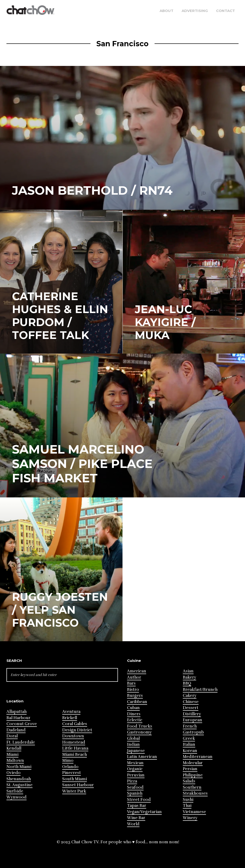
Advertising (195, 11)
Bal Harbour (18, 718)
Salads (189, 781)
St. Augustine (19, 785)
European (192, 720)
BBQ (187, 683)
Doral (12, 736)
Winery (190, 818)
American (137, 671)
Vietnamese (194, 812)
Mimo (68, 760)
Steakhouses (195, 793)
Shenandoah (19, 779)
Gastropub (193, 732)
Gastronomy (139, 732)
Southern (192, 787)
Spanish (135, 793)
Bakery (189, 677)
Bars (131, 683)
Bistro (133, 690)
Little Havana (75, 748)
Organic (135, 769)
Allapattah (17, 712)
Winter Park (74, 791)
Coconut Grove (22, 724)
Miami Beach (75, 754)
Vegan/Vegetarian (144, 812)
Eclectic (135, 720)
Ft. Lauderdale (21, 742)
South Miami (75, 779)
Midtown (15, 760)
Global (133, 738)
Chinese (191, 702)
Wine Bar (136, 818)
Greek (189, 738)
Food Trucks (140, 726)
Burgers (135, 696)
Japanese (136, 751)
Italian (189, 744)
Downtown (73, 736)
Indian (133, 744)
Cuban (133, 708)
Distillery (192, 714)
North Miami (19, 767)
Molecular (193, 763)
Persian (190, 769)
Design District (77, 730)
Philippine (193, 775)
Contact (226, 11)
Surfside (15, 791)
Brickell (70, 718)
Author (134, 677)
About (167, 11)
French (190, 726)
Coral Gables (75, 724)
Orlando (70, 767)
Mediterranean (198, 757)
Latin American (142, 757)
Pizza (132, 781)
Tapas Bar (137, 806)
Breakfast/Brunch (200, 690)
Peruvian (136, 775)
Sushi (188, 800)
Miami (12, 754)
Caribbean (137, 702)
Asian (188, 671)
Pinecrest (72, 773)
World (133, 824)
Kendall (14, 748)
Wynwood (17, 797)
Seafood (135, 787)
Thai (187, 806)
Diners (134, 714)
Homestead (74, 742)
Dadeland (16, 730)
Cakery (190, 696)
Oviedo (14, 773)
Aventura (71, 712)
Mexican (135, 763)
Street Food (139, 800)
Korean (190, 751)
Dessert (191, 708)
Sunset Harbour (78, 785)
